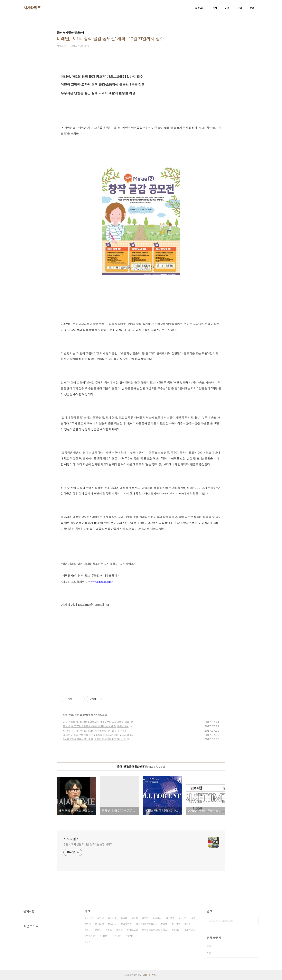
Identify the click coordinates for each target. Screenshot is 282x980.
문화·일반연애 (81, 715)
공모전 (184, 918)
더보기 (88, 942)
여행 (165, 924)
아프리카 (91, 936)
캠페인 (177, 930)
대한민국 (191, 930)
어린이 (113, 918)
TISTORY (142, 975)
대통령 (105, 936)
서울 (120, 930)
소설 (110, 930)
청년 (146, 918)
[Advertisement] (141, 652)
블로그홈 (200, 8)
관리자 (154, 975)
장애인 (118, 936)
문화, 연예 (68, 715)
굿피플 (100, 924)
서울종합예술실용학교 (155, 930)
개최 (136, 918)
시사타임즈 (32, 8)
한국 (101, 918)
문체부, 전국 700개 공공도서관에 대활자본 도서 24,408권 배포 (96, 726)
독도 (89, 930)
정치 (215, 8)
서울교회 (133, 930)
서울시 (158, 918)
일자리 (131, 936)
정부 (99, 930)
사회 (240, 8)
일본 (125, 918)
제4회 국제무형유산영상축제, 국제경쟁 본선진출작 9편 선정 (94, 739)
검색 (255, 921)
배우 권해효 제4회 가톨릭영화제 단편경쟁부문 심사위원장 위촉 (96, 722)
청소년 (90, 918)
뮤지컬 (177, 924)
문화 (252, 8)
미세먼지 (127, 924)
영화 (188, 924)
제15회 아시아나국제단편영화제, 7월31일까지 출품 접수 (92, 731)
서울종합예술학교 (147, 924)
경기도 (113, 924)
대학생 (171, 918)
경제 (227, 8)
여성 (89, 924)
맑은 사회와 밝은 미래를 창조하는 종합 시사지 (88, 844)
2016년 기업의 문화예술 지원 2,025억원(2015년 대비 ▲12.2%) (96, 735)
